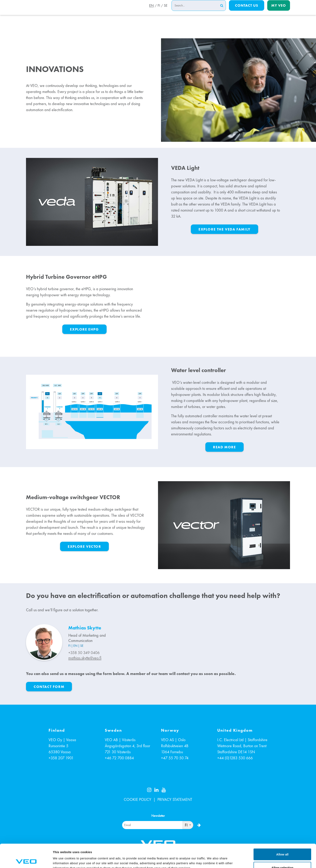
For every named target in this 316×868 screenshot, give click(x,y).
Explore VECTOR (84, 546)
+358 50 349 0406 (84, 653)
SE (166, 11)
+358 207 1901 (61, 758)
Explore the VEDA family (225, 229)
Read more (224, 447)
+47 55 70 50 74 (175, 758)
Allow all (282, 831)
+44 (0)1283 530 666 (235, 758)
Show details (212, 858)
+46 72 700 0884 (119, 758)
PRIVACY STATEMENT (175, 799)
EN (150, 11)
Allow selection (282, 844)
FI (158, 11)
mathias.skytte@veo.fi (85, 658)
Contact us (247, 10)
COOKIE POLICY (138, 799)
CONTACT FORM (49, 687)
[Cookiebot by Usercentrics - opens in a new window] (26, 860)
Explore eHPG (84, 329)
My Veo (279, 10)
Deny (282, 857)
